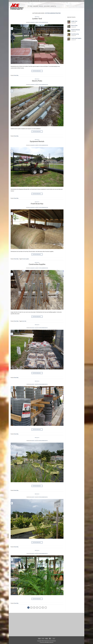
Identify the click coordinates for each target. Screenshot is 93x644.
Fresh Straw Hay (37, 204)
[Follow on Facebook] (81, 1)
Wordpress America (49, 642)
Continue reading (37, 71)
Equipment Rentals (37, 141)
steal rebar (24, 321)
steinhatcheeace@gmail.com (46, 1)
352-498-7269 (36, 1)
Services (41, 6)
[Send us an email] (83, 1)
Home (31, 6)
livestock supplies (26, 259)
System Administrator (53, 13)
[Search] (28, 6)
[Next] (46, 608)
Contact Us (53, 6)
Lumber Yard (37, 19)
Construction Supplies (37, 264)
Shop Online (47, 6)
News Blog (36, 6)
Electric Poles (37, 81)
